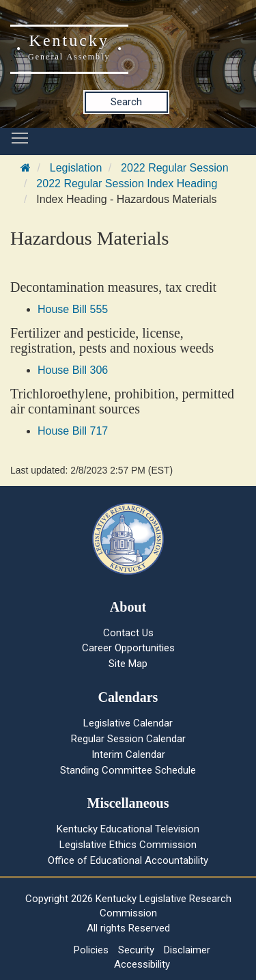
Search (126, 102)
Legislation (76, 168)
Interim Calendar (128, 754)
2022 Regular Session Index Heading (127, 183)
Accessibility (142, 964)
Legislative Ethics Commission (128, 845)
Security (136, 950)
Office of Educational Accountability (128, 860)
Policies (91, 950)
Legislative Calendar (128, 723)
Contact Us (128, 633)
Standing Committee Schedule (128, 770)
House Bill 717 (73, 431)
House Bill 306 (73, 370)
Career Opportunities (128, 648)
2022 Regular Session (174, 168)
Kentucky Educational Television (128, 829)
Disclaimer (187, 950)
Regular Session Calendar (128, 739)
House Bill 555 (73, 309)
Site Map (128, 664)
